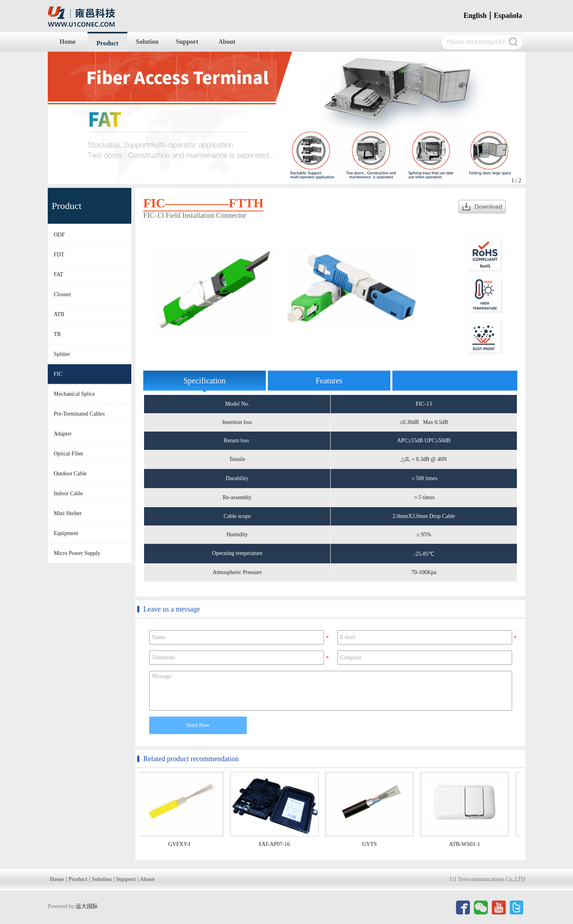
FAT (58, 274)
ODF (59, 235)
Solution (147, 42)
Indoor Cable (68, 493)
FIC (58, 374)
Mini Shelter (68, 513)
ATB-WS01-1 (466, 844)
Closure (62, 294)
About (227, 42)
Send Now (198, 725)
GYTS (371, 844)
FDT (59, 255)
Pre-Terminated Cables (79, 414)
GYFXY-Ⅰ (180, 844)
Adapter (63, 434)
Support (187, 42)
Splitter (62, 354)
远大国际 (87, 906)
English (475, 16)
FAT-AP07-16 (276, 844)
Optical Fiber (68, 454)
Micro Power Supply (77, 553)
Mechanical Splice (74, 394)
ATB (59, 314)
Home (68, 42)
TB (57, 334)
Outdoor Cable (70, 474)
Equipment (66, 533)
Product (108, 43)
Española (508, 16)
